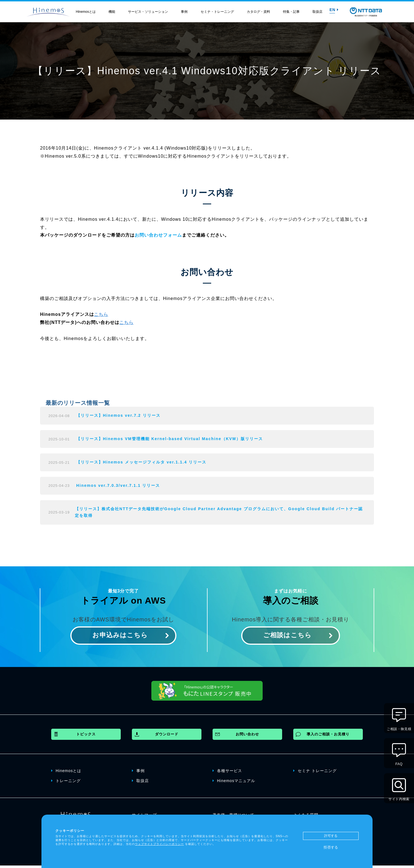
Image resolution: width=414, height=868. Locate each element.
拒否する (331, 847)
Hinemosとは (86, 12)
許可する (331, 836)
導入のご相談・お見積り (328, 737)
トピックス (86, 737)
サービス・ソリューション (148, 12)
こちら (101, 314)
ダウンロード (167, 737)
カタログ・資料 (258, 12)
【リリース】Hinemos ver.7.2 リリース (118, 416)
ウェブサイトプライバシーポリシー (159, 844)
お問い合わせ (247, 737)
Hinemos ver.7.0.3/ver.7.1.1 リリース (118, 487)
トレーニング (66, 783)
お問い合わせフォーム (158, 235)
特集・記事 (291, 12)
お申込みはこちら (120, 637)
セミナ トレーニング (315, 773)
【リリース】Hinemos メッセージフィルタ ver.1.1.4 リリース (141, 463)
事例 (184, 12)
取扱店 (317, 12)
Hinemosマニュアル (234, 783)
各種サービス (227, 773)
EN (334, 10)
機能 (112, 12)
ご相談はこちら (287, 637)
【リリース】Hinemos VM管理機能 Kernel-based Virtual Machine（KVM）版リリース (170, 440)
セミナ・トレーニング (217, 12)
